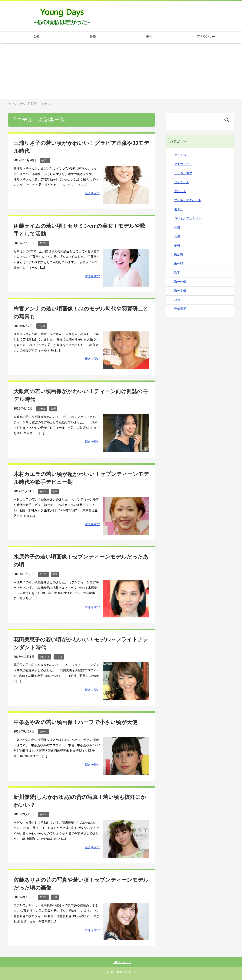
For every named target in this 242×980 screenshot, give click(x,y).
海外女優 (180, 291)
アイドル (180, 155)
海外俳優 (180, 282)
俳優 (93, 37)
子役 (177, 246)
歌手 (149, 37)
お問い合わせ (122, 962)
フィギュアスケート (188, 200)
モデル (45, 160)
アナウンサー (206, 37)
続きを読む (92, 193)
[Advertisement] (121, 72)
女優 (36, 37)
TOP (23, 104)
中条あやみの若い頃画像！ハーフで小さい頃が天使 (75, 722)
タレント (45, 657)
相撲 (177, 300)
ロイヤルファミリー (188, 218)
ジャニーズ (182, 182)
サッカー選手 (183, 173)
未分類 (179, 264)
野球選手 (180, 309)
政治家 (179, 255)
